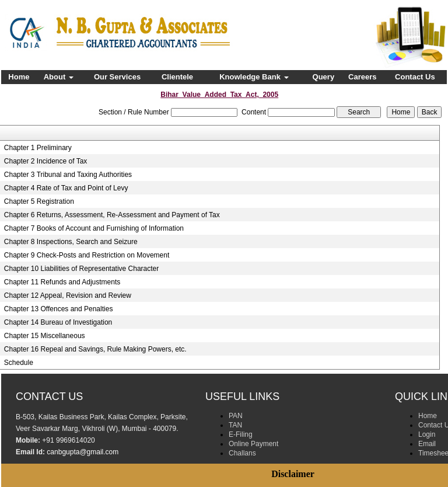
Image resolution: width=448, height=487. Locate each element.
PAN (236, 416)
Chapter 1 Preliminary (38, 148)
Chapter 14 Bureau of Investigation (58, 322)
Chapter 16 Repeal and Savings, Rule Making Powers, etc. (95, 349)
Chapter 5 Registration (39, 201)
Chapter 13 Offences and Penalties (59, 309)
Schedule (19, 363)
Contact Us (415, 77)
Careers (362, 77)
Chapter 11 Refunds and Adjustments (62, 282)
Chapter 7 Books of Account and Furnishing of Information (94, 228)
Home (19, 77)
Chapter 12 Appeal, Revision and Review (68, 295)
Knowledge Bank (254, 77)
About (59, 77)
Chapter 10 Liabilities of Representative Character (81, 269)
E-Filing (241, 434)
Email (427, 444)
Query (324, 77)
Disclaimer (293, 474)
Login (427, 434)
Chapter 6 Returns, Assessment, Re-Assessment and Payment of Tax (112, 215)
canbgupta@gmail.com (83, 452)
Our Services (117, 77)
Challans (242, 453)
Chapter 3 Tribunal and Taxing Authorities (68, 175)
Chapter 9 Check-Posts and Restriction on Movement (87, 255)
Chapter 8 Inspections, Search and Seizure (71, 242)
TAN (235, 425)
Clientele (177, 77)
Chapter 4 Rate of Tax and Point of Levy (66, 188)
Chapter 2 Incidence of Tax (46, 161)
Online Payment (253, 444)
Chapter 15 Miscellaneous (45, 336)
